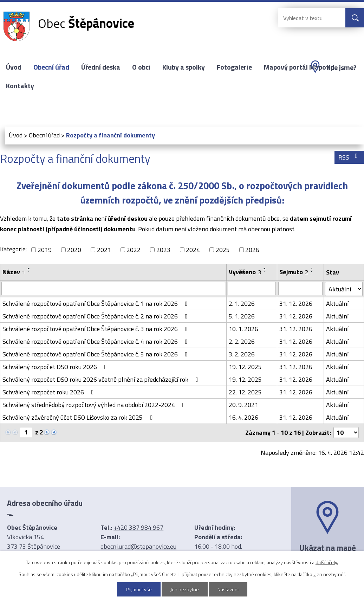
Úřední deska (101, 67)
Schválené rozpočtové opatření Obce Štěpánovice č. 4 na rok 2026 (96, 341)
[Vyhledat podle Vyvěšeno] (252, 289)
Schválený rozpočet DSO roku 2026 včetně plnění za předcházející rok (102, 379)
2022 (134, 250)
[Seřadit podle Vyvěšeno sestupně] (265, 271)
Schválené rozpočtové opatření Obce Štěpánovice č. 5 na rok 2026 (96, 354)
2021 (104, 250)
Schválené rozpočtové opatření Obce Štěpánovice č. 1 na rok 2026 (96, 304)
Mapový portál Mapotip (299, 67)
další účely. (327, 562)
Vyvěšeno (245, 272)
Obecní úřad (51, 67)
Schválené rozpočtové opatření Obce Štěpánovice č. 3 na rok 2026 (96, 329)
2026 (252, 250)
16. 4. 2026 (243, 417)
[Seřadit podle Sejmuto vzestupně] (312, 269)
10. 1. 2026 (243, 329)
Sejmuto (294, 272)
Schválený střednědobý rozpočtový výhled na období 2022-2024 (95, 405)
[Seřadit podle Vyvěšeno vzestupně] (265, 269)
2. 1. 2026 (242, 304)
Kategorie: (13, 249)
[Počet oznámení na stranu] (346, 433)
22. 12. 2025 (245, 392)
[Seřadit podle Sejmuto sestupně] (312, 271)
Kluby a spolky (184, 67)
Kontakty (20, 86)
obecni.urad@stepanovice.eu (138, 546)
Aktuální (337, 304)
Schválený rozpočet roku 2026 (50, 392)
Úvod (14, 67)
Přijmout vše (139, 589)
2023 (163, 250)
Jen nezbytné (185, 589)
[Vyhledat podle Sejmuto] (300, 289)
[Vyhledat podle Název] (113, 289)
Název (14, 272)
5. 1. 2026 (242, 316)
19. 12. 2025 (245, 367)
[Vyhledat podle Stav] (344, 289)
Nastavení (228, 589)
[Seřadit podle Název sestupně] (29, 271)
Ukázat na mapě (327, 548)
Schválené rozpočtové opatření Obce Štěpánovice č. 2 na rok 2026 (96, 316)
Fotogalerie (234, 67)
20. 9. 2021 (243, 405)
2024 (193, 250)
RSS (349, 157)
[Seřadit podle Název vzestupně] (29, 269)
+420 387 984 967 (138, 527)
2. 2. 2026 (242, 341)
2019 (45, 250)
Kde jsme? (341, 67)
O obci (141, 67)
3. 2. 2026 (242, 354)
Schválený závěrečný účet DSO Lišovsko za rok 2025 (79, 417)
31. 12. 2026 (296, 304)
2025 (223, 250)
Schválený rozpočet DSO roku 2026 (56, 367)
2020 (74, 250)
